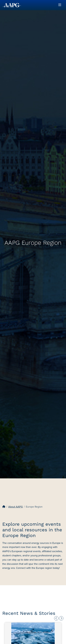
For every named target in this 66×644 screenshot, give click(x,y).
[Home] (4, 507)
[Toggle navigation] (60, 5)
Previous (56, 618)
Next (61, 618)
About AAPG (16, 507)
